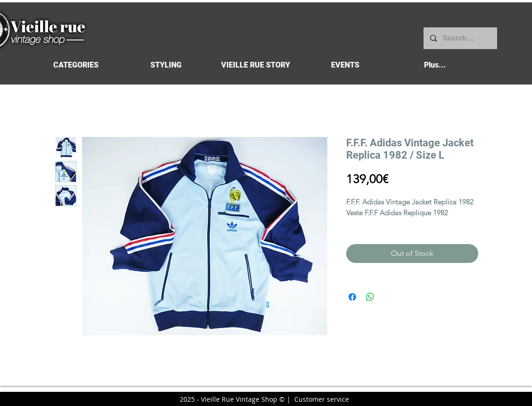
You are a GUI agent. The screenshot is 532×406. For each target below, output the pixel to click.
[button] (76, 65)
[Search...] (460, 38)
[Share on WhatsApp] (370, 297)
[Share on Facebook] (352, 297)
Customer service (322, 399)
